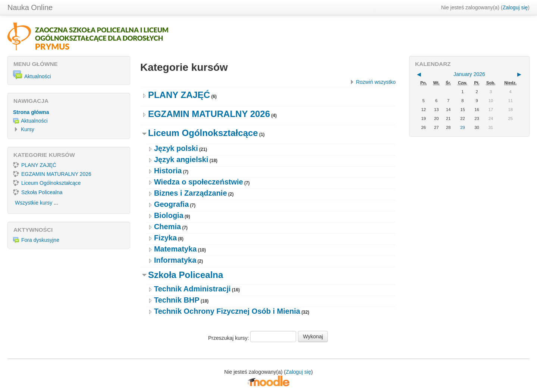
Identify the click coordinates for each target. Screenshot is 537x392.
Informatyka (175, 260)
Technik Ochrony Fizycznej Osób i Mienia (227, 311)
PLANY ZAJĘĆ (179, 95)
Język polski (176, 148)
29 (462, 127)
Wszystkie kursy (34, 203)
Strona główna (31, 112)
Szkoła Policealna (186, 275)
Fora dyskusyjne (36, 240)
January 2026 (469, 74)
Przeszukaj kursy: (229, 338)
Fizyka (165, 238)
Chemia (167, 227)
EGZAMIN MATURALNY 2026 (209, 114)
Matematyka (175, 249)
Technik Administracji (192, 289)
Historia (168, 171)
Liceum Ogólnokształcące (203, 133)
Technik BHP (177, 300)
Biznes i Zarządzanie (191, 193)
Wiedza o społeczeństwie (199, 182)
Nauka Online (30, 7)
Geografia (171, 204)
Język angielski (181, 159)
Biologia (169, 215)
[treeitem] (69, 112)
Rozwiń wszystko (376, 82)
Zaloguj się (515, 7)
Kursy (28, 129)
